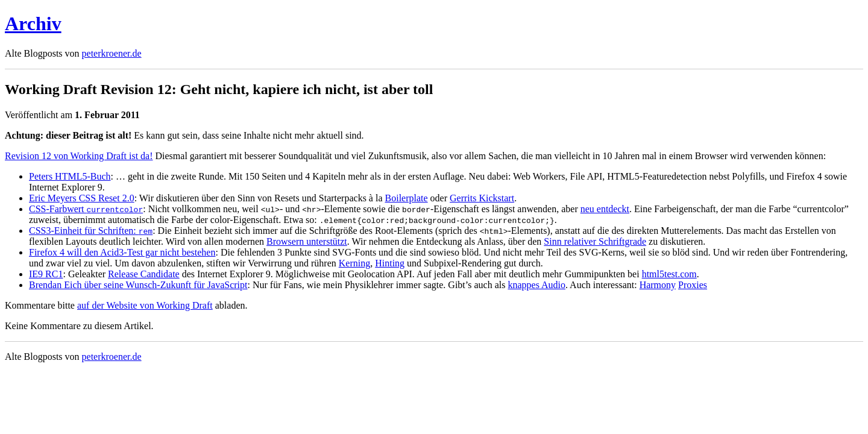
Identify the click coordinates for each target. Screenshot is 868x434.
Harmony (658, 285)
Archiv (33, 24)
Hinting (390, 263)
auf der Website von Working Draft (145, 305)
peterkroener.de (112, 53)
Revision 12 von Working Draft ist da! (79, 156)
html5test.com (669, 274)
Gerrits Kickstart (482, 198)
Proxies (693, 285)
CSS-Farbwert (86, 209)
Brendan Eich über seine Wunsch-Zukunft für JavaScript (138, 285)
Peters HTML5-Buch (70, 176)
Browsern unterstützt (307, 241)
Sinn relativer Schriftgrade (595, 241)
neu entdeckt (605, 209)
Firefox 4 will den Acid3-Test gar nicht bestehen (122, 252)
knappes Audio (536, 285)
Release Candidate (144, 274)
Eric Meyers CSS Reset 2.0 (82, 198)
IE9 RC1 (46, 274)
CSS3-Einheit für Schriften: (91, 231)
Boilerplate (407, 198)
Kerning (354, 263)
